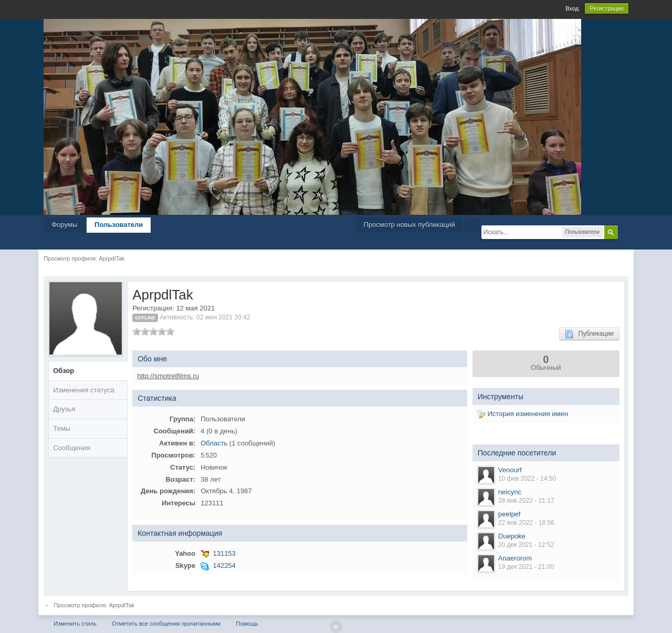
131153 (224, 553)
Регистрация (606, 8)
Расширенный (624, 232)
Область (214, 443)
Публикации (589, 334)
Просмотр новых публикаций (409, 225)
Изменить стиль (75, 624)
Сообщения (72, 448)
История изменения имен (523, 414)
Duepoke (512, 536)
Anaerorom (515, 558)
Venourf (510, 470)
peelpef (510, 514)
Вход (572, 8)
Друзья (64, 409)
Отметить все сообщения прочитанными (166, 624)
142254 (224, 565)
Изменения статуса (83, 390)
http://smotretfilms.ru (168, 376)
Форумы (64, 225)
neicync (510, 492)
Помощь (247, 624)
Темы (62, 428)
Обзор (64, 371)
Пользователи (119, 225)
